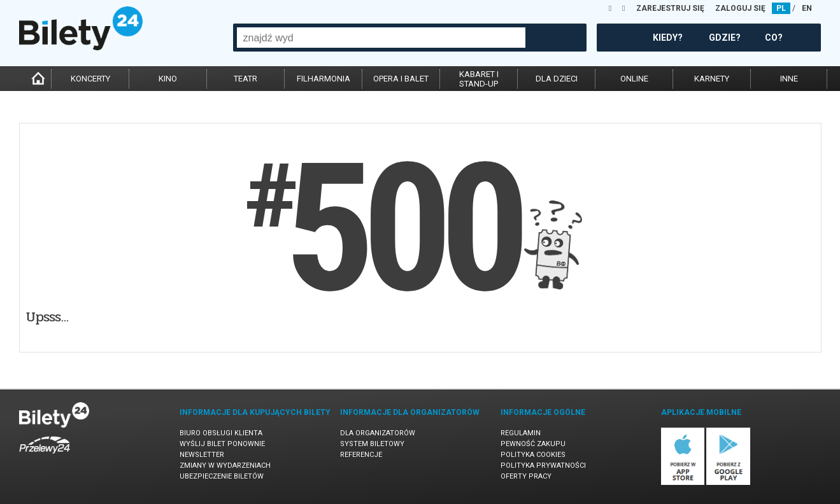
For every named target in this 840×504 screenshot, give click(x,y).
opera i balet (401, 79)
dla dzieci (557, 79)
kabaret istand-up (479, 79)
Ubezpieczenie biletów (222, 476)
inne (789, 79)
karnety (712, 79)
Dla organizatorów (378, 433)
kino (168, 79)
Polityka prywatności (543, 465)
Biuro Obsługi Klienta (221, 433)
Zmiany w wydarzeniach (225, 465)
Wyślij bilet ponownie (222, 444)
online (634, 79)
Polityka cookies (533, 455)
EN (807, 8)
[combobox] (381, 38)
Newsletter (202, 455)
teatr (246, 79)
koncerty (90, 79)
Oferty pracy (526, 476)
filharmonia (324, 79)
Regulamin (521, 433)
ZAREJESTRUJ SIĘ (670, 8)
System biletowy (372, 444)
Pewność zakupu (533, 444)
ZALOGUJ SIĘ (740, 8)
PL (781, 8)
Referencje (361, 455)
